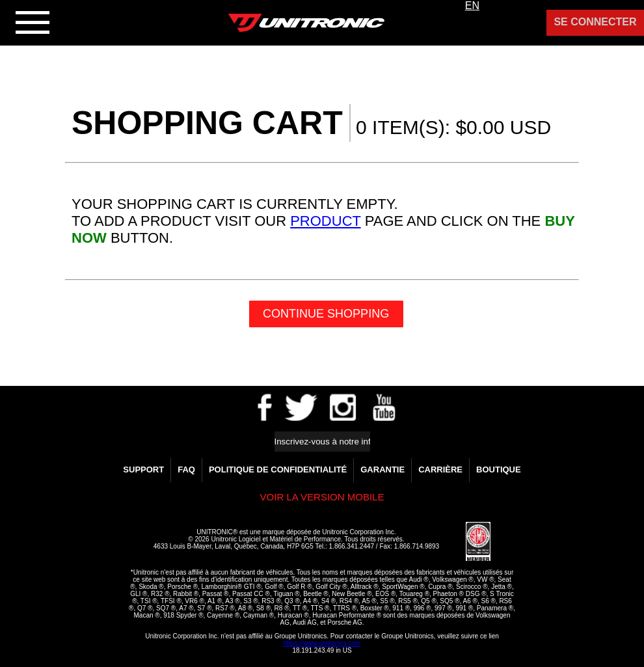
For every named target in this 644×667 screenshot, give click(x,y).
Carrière (440, 470)
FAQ (186, 470)
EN (472, 6)
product (325, 221)
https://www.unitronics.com (322, 643)
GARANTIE (382, 470)
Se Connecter (595, 22)
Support (143, 470)
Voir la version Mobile (322, 497)
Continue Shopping (326, 314)
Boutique (499, 470)
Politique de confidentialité (278, 470)
